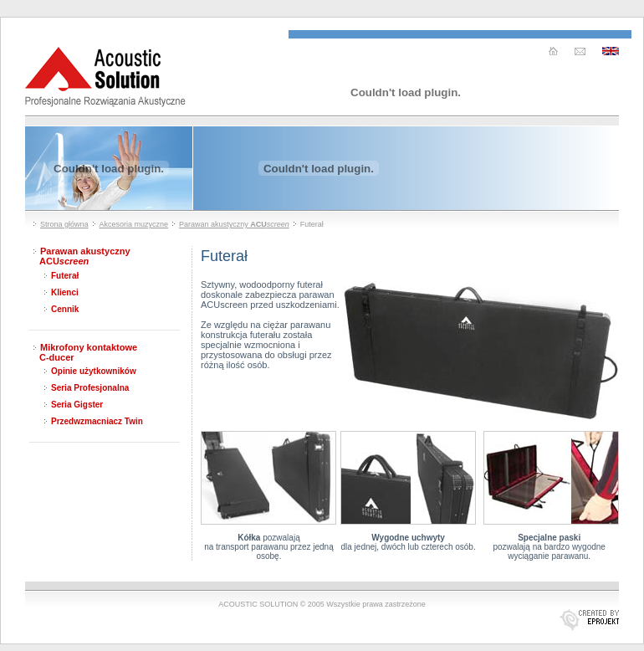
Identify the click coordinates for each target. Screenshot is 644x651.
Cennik (65, 309)
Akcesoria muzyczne (134, 224)
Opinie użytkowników (94, 371)
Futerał (65, 276)
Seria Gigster (77, 405)
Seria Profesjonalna (90, 388)
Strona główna (64, 224)
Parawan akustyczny (234, 224)
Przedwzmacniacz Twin (97, 421)
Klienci (65, 292)
